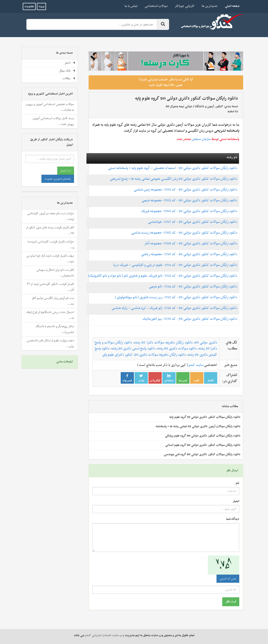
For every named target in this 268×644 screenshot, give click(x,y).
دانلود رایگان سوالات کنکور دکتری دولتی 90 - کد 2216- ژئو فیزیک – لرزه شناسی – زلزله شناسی (174, 308)
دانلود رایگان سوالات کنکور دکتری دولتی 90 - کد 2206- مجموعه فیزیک (189, 211)
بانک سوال (67, 71)
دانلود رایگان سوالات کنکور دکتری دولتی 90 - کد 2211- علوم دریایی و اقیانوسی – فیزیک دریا (175, 265)
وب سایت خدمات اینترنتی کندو (104, 635)
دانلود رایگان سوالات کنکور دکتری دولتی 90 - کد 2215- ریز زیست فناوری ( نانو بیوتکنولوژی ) (176, 297)
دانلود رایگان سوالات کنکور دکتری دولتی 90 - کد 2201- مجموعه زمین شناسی (186, 190)
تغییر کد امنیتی (228, 579)
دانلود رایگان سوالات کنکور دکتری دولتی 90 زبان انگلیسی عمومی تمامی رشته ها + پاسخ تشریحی (174, 179)
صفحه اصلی (230, 6)
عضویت (29, 6)
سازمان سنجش (201, 139)
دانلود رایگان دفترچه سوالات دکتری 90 (160, 355)
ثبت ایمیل (66, 171)
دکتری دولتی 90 (206, 342)
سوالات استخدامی (156, 6)
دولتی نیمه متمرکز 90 (179, 106)
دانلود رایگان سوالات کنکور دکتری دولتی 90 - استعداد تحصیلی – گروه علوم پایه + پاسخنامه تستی (173, 168)
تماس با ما (131, 6)
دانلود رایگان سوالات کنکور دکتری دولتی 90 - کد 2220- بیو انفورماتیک (190, 319)
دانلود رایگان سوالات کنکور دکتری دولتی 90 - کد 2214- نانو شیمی (193, 286)
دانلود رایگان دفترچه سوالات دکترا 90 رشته (163, 342)
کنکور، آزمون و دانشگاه (209, 106)
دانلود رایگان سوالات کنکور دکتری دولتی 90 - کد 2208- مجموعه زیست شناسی (184, 233)
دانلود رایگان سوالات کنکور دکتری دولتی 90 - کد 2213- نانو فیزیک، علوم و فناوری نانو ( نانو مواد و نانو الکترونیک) (163, 276)
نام (237, 483)
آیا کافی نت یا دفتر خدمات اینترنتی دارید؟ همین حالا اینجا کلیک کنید (166, 82)
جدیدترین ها (210, 6)
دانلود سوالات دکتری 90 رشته (177, 348)
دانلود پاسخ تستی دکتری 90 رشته (133, 348)
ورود (41, 6)
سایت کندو (196, 365)
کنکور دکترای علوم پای (117, 355)
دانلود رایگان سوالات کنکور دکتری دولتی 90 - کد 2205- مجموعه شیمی (190, 200)
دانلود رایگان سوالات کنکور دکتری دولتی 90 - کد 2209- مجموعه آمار (191, 243)
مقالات (69, 78)
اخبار (70, 63)
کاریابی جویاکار (185, 6)
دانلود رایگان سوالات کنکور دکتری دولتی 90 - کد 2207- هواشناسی (193, 222)
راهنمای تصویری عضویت (58, 179)
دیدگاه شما (233, 519)
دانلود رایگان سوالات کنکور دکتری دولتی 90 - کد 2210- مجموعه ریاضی (189, 254)
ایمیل (236, 501)
